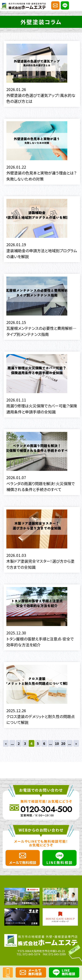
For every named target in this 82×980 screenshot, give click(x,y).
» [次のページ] (76, 743)
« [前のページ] (6, 743)
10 (57, 743)
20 (63, 743)
